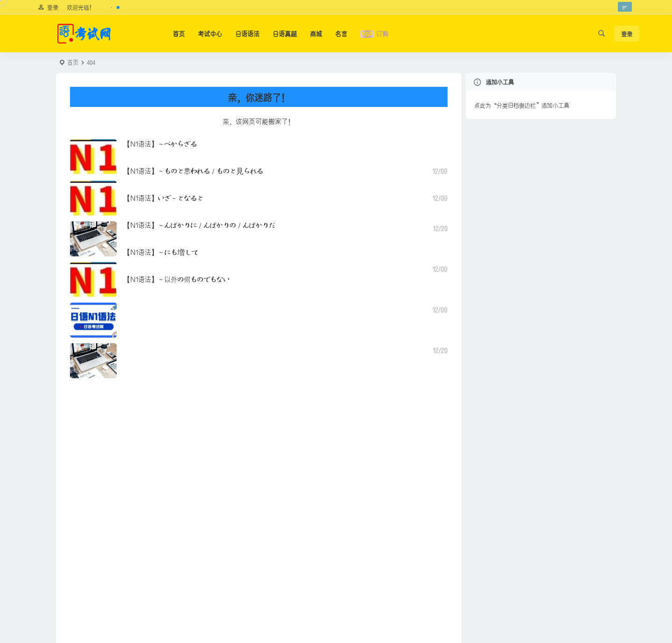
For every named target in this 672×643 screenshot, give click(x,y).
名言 (341, 33)
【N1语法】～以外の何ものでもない (177, 279)
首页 (179, 33)
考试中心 (210, 33)
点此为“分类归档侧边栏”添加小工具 (522, 105)
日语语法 (247, 33)
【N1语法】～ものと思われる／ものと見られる (193, 170)
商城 (316, 33)
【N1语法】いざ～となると (164, 197)
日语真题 (285, 33)
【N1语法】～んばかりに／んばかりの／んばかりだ (199, 224)
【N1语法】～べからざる (160, 143)
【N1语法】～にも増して (161, 251)
